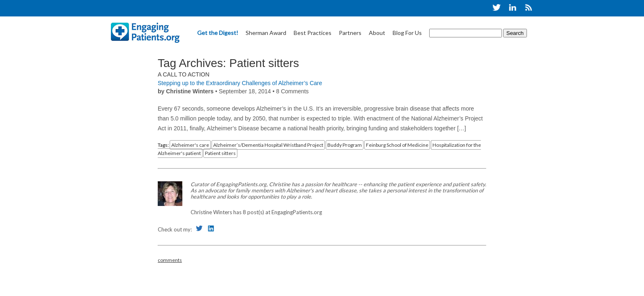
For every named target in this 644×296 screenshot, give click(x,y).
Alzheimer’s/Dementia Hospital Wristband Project (268, 145)
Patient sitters (220, 153)
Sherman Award (266, 33)
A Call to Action (184, 74)
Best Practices (313, 33)
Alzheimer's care (190, 145)
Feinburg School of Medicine (397, 145)
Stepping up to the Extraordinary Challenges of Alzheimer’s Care (240, 83)
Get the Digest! (218, 33)
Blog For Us (407, 33)
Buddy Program (345, 145)
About (377, 33)
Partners (350, 33)
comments (170, 260)
